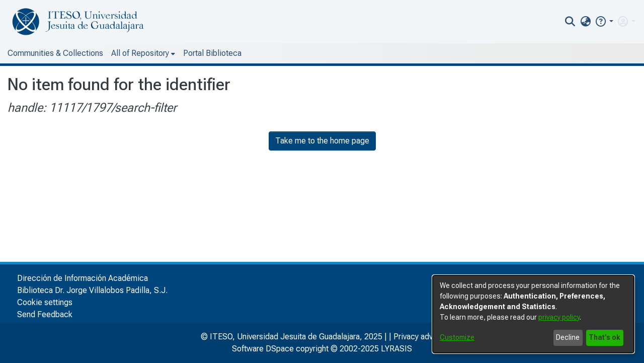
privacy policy (559, 317)
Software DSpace (263, 349)
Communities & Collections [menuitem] (55, 53)
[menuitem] (585, 22)
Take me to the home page (322, 141)
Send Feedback (45, 314)
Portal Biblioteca (212, 53)
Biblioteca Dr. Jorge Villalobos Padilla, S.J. (92, 290)
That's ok (605, 337)
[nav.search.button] (570, 22)
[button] (604, 21)
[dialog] (533, 314)
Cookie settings (45, 302)
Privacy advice (419, 337)
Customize (457, 337)
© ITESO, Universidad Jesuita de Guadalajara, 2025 (292, 337)
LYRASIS (396, 349)
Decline (568, 337)
